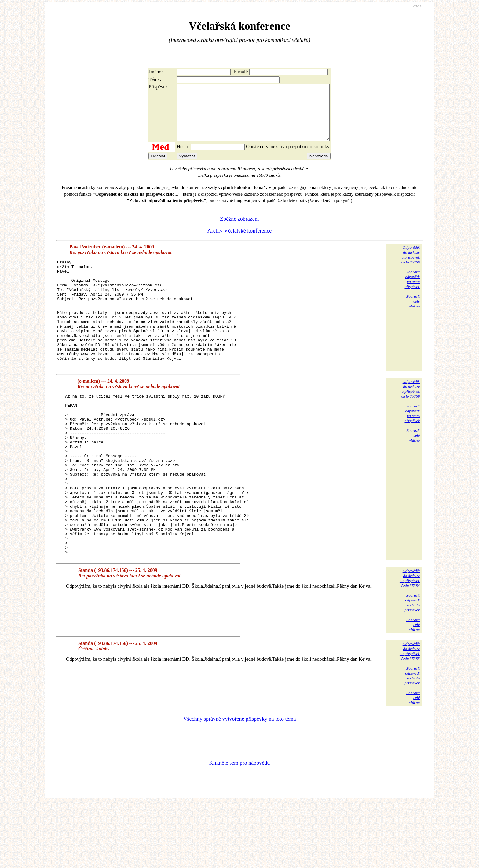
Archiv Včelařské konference (240, 242)
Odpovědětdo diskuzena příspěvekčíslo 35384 (410, 642)
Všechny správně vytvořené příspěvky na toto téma (240, 783)
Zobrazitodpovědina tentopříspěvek (412, 290)
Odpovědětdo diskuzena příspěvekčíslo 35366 (410, 266)
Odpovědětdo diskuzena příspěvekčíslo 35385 (410, 715)
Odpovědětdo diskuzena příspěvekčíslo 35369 (410, 421)
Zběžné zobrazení (239, 230)
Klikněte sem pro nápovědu (239, 827)
